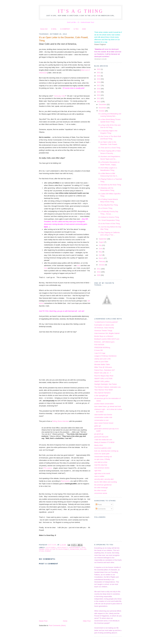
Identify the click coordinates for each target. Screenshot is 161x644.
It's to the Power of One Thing (109, 224)
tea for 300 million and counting (106, 482)
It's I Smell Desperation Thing (109, 220)
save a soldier (99, 476)
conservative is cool (101, 420)
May (100, 252)
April (101, 255)
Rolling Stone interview (60, 421)
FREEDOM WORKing (102, 347)
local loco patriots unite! (103, 448)
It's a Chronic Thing (105, 208)
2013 (99, 98)
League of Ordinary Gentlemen (105, 356)
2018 (99, 82)
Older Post (87, 621)
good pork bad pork (101, 437)
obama (42, 549)
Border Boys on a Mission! (104, 336)
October (102, 111)
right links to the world (102, 473)
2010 (99, 272)
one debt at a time (101, 462)
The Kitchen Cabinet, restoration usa (107, 387)
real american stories (102, 468)
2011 (99, 269)
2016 (99, 89)
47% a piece (47, 468)
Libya (83, 548)
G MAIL (54, 29)
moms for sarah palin (102, 454)
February (102, 261)
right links (98, 471)
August (102, 242)
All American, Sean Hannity (104, 328)
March (101, 258)
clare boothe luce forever (103, 415)
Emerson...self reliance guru (104, 342)
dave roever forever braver (104, 423)
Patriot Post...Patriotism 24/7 (105, 370)
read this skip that (101, 465)
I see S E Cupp (100, 353)
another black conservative (104, 404)
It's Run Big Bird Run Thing (108, 205)
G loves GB (98, 350)
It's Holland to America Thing (109, 217)
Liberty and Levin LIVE (102, 359)
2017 (99, 85)
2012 (99, 102)
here (79, 265)
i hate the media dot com (103, 440)
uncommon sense (101, 493)
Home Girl (44, 29)
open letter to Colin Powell (57, 549)
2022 (99, 69)
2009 (99, 275)
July (100, 245)
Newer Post (43, 621)
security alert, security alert (104, 479)
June (101, 249)
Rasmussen (65, 481)
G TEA (76, 29)
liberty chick (99, 445)
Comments (101, 509)
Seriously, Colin (60, 96)
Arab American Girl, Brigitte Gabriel (107, 333)
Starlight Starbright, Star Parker (106, 384)
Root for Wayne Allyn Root (104, 376)
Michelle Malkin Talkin (102, 364)
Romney (48, 551)
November (103, 108)
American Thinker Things (103, 331)
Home (65, 621)
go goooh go (99, 434)
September (103, 239)
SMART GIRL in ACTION (103, 379)
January (102, 265)
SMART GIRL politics (102, 381)
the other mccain (100, 490)
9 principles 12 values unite (104, 325)
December (103, 104)
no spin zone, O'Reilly (102, 459)
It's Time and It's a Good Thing (109, 148)
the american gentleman (103, 485)
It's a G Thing (81, 11)
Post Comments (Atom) (57, 625)
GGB (84, 29)
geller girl (98, 426)
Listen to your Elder (101, 362)
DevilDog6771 (63, 548)
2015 (99, 92)
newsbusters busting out (103, 457)
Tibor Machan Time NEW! (104, 390)
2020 (99, 76)
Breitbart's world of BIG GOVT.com (107, 339)
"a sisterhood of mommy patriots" (106, 322)
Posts (99, 505)
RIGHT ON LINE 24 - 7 (103, 373)
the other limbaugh (101, 488)
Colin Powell (51, 548)
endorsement (75, 548)
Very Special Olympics (102, 393)
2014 (99, 95)
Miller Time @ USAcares (103, 367)
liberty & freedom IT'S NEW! (104, 442)
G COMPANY (65, 29)
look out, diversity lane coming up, (107, 451)
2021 (99, 73)
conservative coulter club (103, 417)
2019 (99, 79)
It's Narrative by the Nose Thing (110, 185)
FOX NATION (99, 345)
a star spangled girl (101, 395)
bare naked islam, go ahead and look (108, 406)
